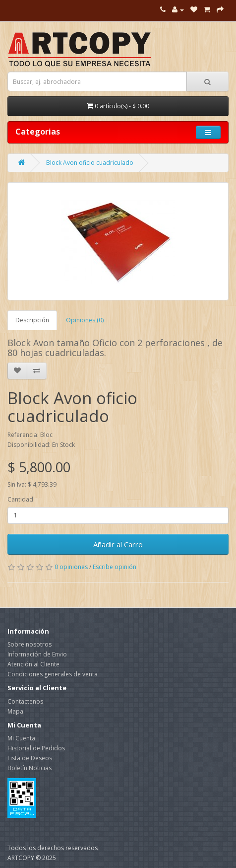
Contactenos (25, 701)
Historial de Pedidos (36, 748)
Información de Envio (37, 654)
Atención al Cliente (33, 664)
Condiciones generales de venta (53, 674)
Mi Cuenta (21, 738)
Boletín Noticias (29, 768)
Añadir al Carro (118, 544)
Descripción (32, 320)
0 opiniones (71, 567)
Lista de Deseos (30, 758)
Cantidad (20, 499)
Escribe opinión (115, 567)
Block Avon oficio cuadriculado (90, 163)
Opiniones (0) (85, 320)
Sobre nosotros (29, 644)
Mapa (15, 711)
